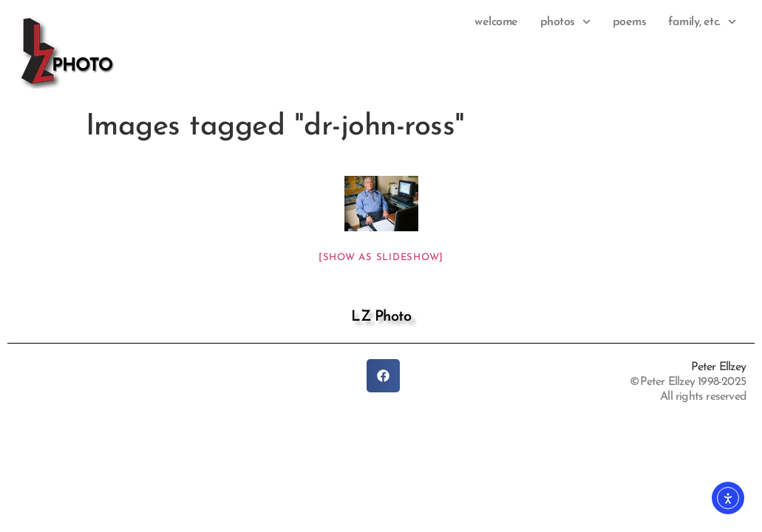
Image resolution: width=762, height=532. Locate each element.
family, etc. (702, 22)
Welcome (496, 22)
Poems (630, 22)
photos (565, 22)
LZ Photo (381, 317)
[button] (383, 376)
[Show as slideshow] (381, 258)
